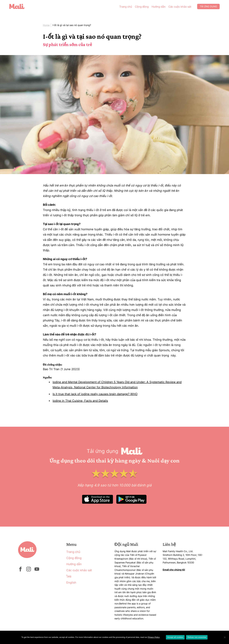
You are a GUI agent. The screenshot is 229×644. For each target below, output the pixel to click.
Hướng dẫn (158, 7)
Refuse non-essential (197, 637)
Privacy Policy (154, 637)
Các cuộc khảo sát (179, 7)
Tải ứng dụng (208, 7)
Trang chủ (125, 7)
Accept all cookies (175, 637)
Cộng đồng (141, 7)
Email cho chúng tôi (174, 570)
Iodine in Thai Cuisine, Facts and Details (80, 401)
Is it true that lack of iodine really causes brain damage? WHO (95, 394)
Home (46, 25)
